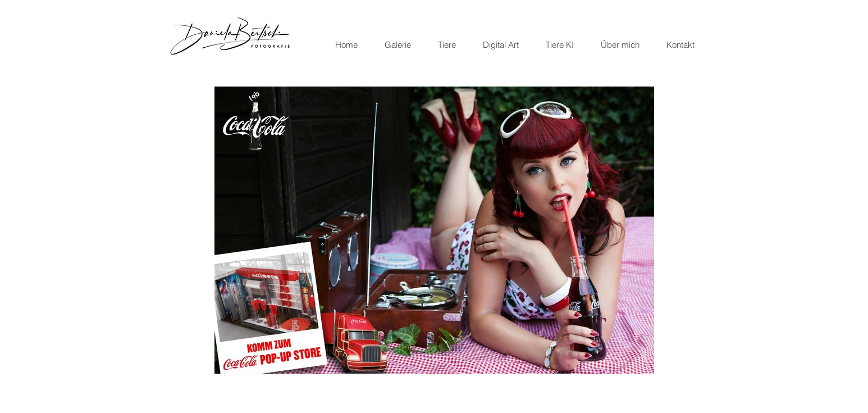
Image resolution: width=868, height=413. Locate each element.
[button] (434, 230)
